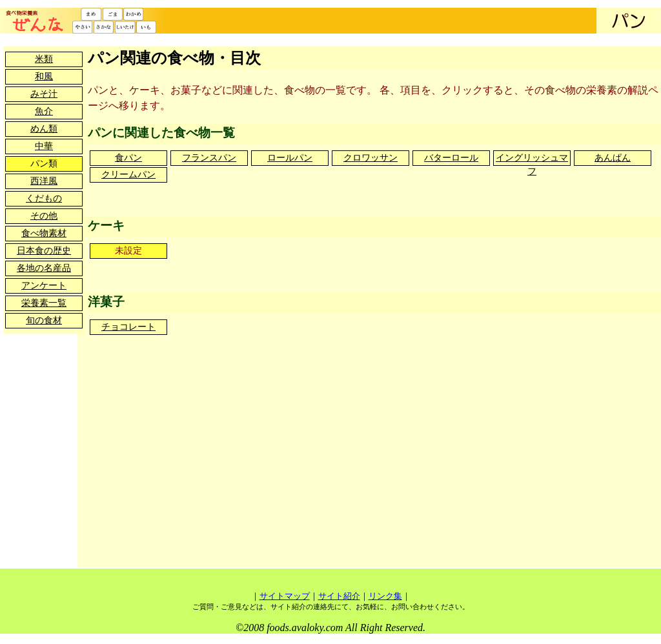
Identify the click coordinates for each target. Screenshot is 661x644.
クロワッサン (371, 158)
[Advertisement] (311, 467)
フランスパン (209, 158)
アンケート (44, 286)
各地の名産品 (44, 268)
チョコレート (128, 327)
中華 (44, 146)
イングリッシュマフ (532, 159)
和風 (44, 76)
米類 (44, 59)
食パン (128, 158)
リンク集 (385, 596)
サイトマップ (285, 596)
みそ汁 (44, 94)
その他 (44, 216)
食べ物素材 (44, 233)
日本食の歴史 (44, 251)
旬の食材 (44, 320)
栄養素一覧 (44, 303)
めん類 (44, 129)
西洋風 (44, 181)
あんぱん (613, 158)
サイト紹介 (339, 596)
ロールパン (290, 158)
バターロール (451, 158)
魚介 (44, 111)
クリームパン (128, 175)
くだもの (44, 198)
